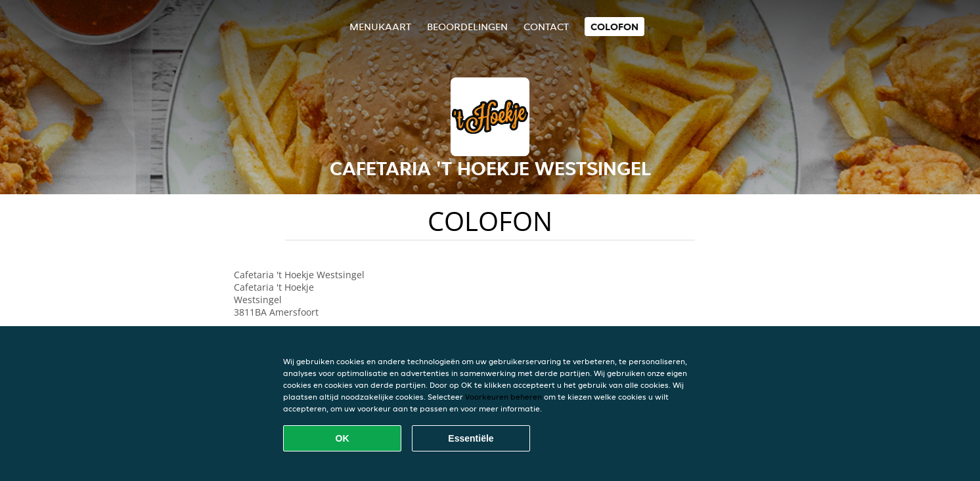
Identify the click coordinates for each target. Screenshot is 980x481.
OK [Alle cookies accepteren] (343, 438)
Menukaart (380, 27)
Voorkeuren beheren (503, 397)
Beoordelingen (467, 27)
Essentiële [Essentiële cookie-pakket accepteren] (471, 438)
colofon (614, 27)
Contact (546, 27)
